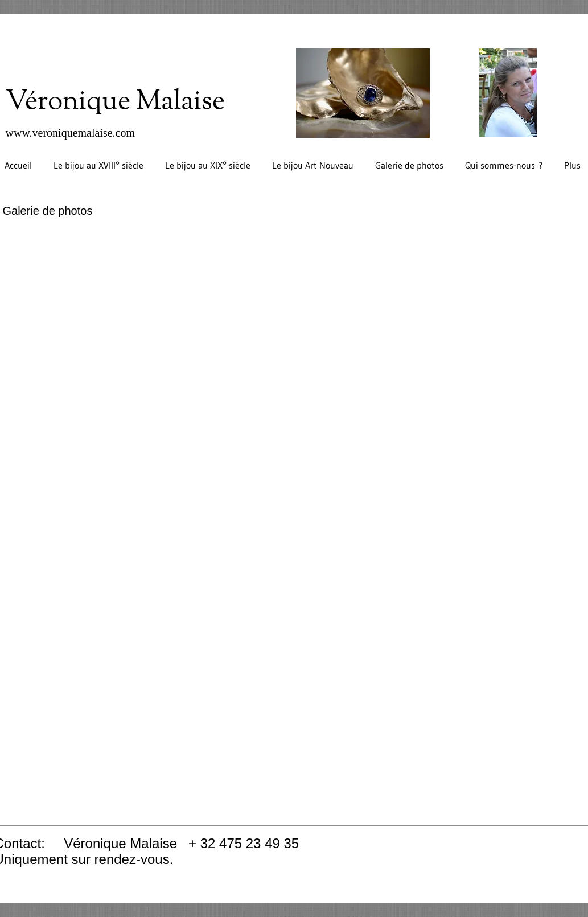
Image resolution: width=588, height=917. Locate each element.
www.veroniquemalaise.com (71, 133)
